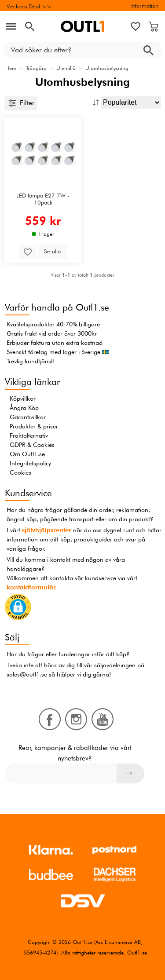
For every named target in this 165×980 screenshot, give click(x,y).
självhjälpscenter (47, 530)
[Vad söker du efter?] (82, 50)
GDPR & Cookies (32, 445)
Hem (11, 68)
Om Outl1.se (27, 454)
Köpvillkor (23, 399)
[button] (18, 609)
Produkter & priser (34, 426)
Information (144, 6)
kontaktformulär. (32, 587)
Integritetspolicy (30, 463)
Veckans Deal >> (29, 6)
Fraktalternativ (29, 435)
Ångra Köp (24, 408)
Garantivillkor (28, 417)
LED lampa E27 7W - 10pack (43, 199)
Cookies (20, 472)
